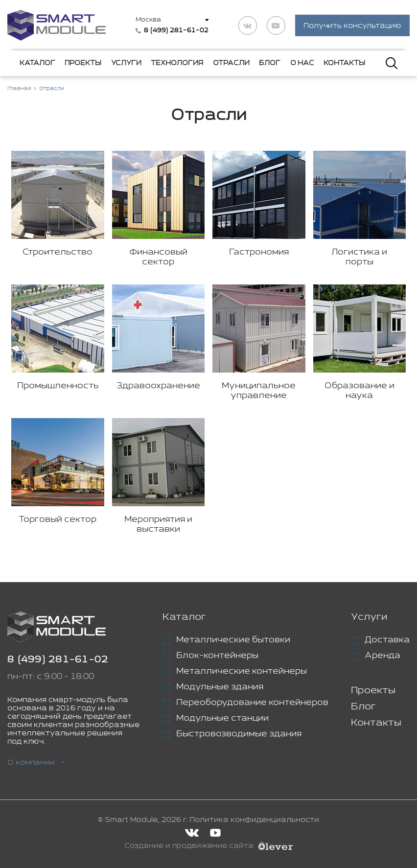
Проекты (83, 63)
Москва (148, 20)
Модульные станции (222, 718)
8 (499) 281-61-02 (58, 660)
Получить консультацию (352, 26)
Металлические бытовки (233, 640)
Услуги (126, 63)
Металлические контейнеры (242, 671)
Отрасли (231, 63)
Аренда (382, 656)
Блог (270, 63)
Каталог (37, 63)
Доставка (387, 640)
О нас (302, 63)
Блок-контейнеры (217, 656)
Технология (177, 63)
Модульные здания (220, 687)
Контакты (344, 63)
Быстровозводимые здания (239, 734)
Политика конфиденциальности (254, 820)
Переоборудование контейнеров (252, 703)
